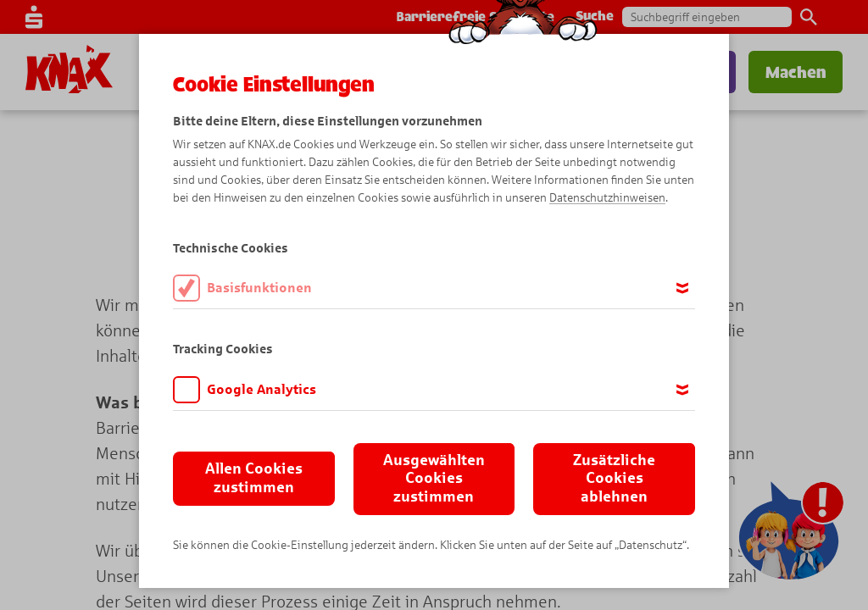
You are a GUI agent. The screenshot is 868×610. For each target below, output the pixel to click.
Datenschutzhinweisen (607, 198)
